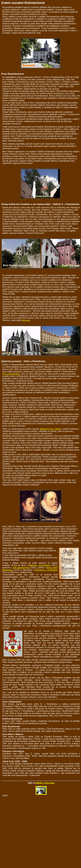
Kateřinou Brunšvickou (39, 565)
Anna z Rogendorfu (12, 702)
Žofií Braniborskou (21, 568)
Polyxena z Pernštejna (13, 751)
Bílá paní (26, 320)
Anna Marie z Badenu (13, 734)
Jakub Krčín (8, 761)
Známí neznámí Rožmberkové (23, 3)
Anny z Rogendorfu (11, 374)
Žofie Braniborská (11, 726)
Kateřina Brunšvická (12, 719)
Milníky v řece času (45, 783)
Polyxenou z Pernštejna (46, 570)
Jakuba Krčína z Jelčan (50, 429)
